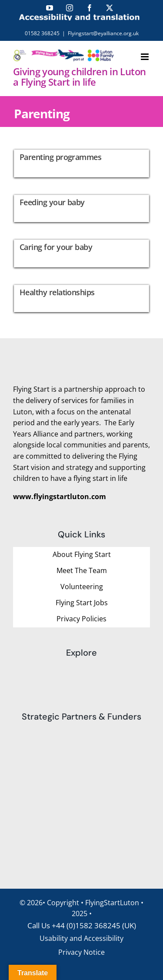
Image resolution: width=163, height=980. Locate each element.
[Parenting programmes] (81, 163)
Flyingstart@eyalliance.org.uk (103, 33)
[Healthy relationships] (81, 299)
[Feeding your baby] (81, 209)
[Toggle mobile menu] (145, 57)
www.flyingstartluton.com (60, 497)
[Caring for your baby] (81, 253)
